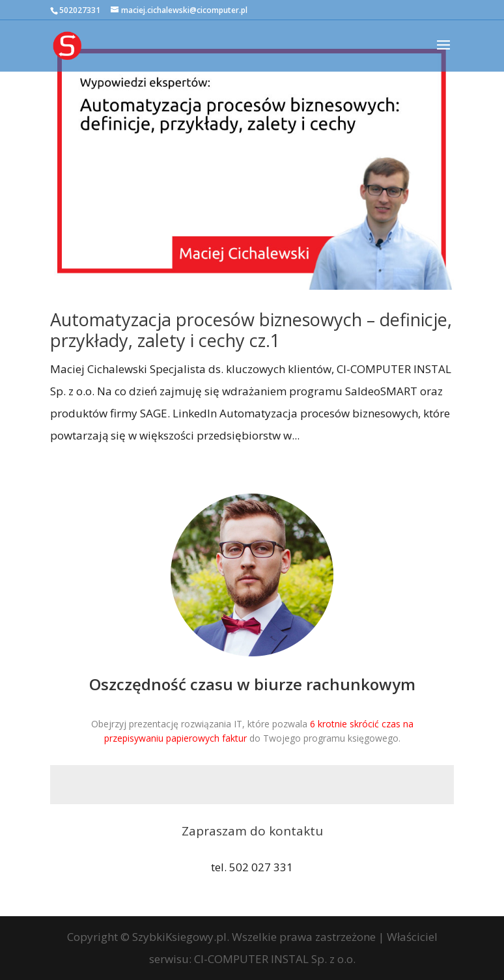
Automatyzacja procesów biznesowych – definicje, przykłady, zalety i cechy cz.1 (251, 330)
